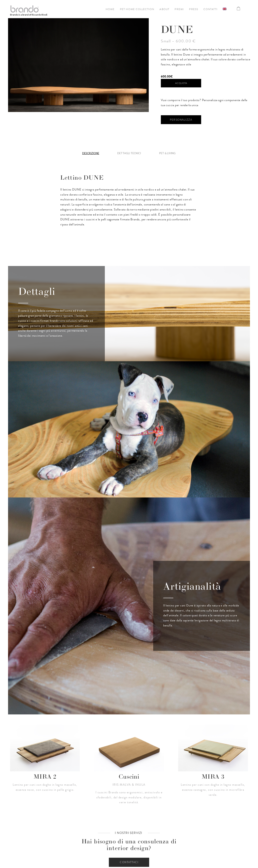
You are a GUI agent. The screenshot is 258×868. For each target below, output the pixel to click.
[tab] (91, 155)
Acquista (181, 83)
